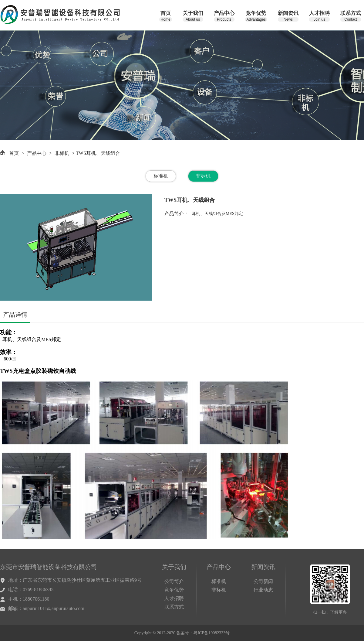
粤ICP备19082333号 (211, 633)
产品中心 (37, 153)
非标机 (62, 153)
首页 (14, 153)
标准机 (161, 176)
